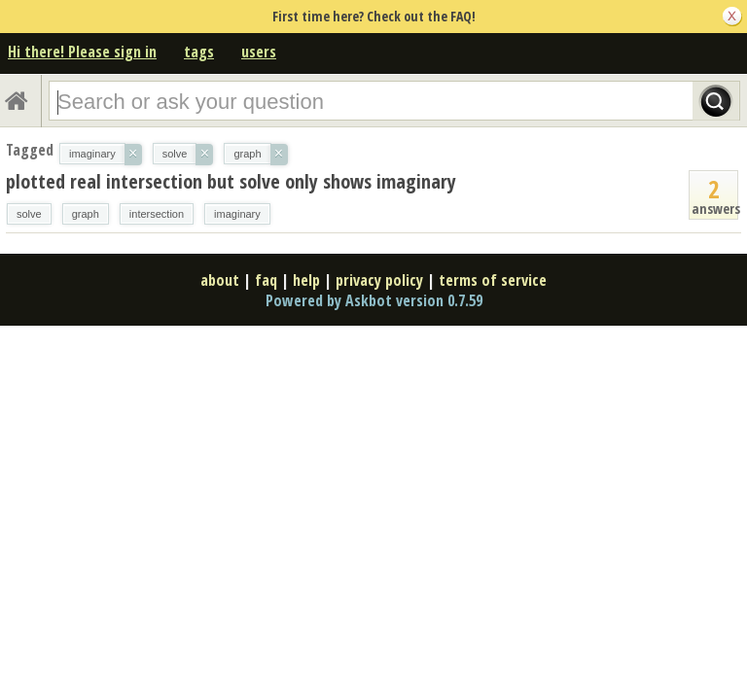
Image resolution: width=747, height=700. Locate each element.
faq (266, 280)
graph (86, 214)
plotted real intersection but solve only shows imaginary (231, 181)
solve (29, 214)
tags (199, 52)
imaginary (237, 214)
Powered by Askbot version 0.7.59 (374, 300)
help (306, 280)
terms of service (493, 280)
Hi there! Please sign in (82, 52)
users (259, 52)
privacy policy (379, 280)
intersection (157, 214)
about (220, 280)
